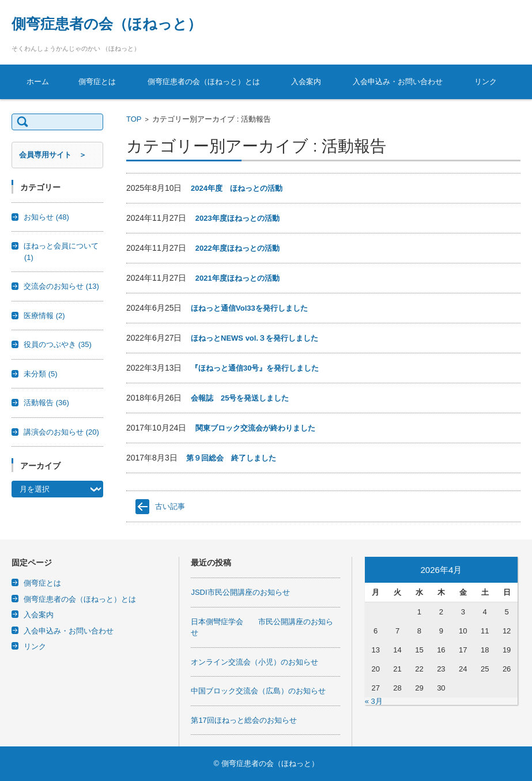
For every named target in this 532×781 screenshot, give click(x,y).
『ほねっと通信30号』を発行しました (255, 368)
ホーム (38, 82)
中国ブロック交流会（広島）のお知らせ (258, 691)
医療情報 (44, 316)
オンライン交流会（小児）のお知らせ (254, 662)
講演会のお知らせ (61, 432)
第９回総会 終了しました (231, 458)
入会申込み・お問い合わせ (398, 82)
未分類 (41, 374)
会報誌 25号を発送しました (240, 398)
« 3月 (374, 701)
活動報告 (46, 403)
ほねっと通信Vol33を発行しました (249, 308)
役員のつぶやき (58, 344)
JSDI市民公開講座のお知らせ (240, 592)
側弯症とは (97, 82)
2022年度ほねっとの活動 (237, 248)
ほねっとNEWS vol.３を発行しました (254, 338)
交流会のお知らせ (61, 286)
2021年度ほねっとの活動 (237, 278)
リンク (486, 82)
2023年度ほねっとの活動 (237, 218)
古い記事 (170, 506)
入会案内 (306, 82)
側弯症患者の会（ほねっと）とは (204, 82)
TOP (134, 119)
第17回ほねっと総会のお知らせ (244, 720)
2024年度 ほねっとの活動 (237, 188)
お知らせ (46, 217)
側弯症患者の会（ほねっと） (107, 24)
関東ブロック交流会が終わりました (255, 428)
